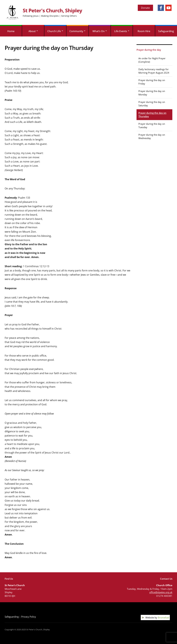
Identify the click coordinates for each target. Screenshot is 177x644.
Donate (145, 8)
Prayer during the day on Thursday (152, 115)
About (32, 31)
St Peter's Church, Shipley (52, 10)
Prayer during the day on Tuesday (152, 126)
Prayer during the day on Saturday (152, 104)
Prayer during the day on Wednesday (152, 136)
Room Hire (144, 31)
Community (76, 31)
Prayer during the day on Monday (152, 93)
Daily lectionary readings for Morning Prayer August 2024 (154, 71)
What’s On (99, 31)
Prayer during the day (149, 50)
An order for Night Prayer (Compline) (152, 60)
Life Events (121, 31)
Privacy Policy (29, 617)
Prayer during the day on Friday (152, 82)
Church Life (54, 31)
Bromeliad (163, 617)
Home (11, 31)
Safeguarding (166, 31)
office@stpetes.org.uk (161, 592)
